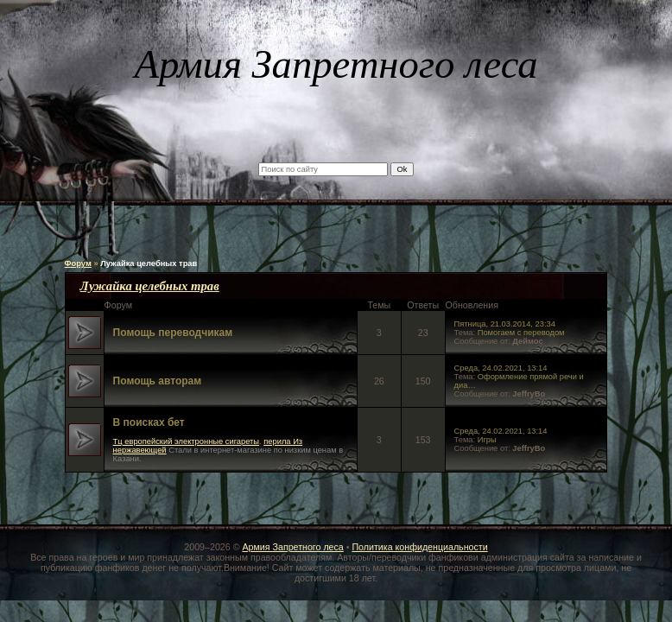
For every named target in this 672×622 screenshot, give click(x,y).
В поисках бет (149, 422)
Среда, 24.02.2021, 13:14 (501, 368)
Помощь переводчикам (173, 333)
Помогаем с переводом (521, 333)
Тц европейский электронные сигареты (186, 441)
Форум (78, 263)
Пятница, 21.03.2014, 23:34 (505, 324)
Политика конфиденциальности (419, 547)
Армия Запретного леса (292, 547)
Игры (487, 440)
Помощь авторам (158, 381)
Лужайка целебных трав (149, 263)
